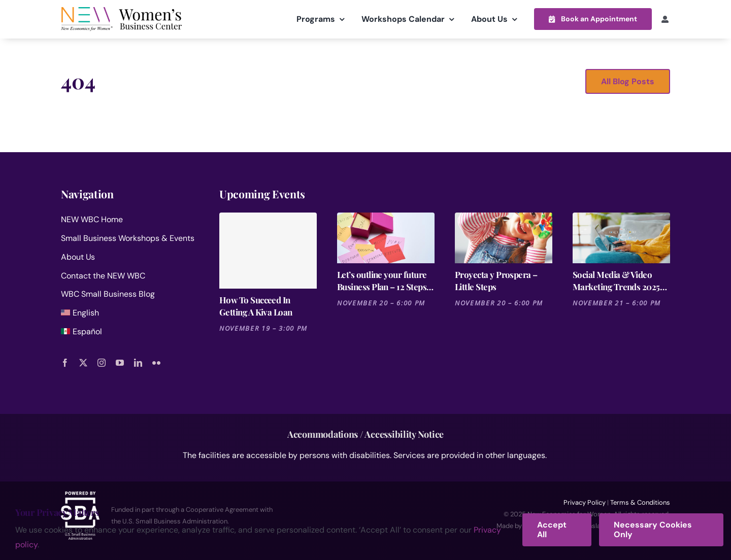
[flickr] (156, 363)
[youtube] (120, 363)
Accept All (552, 530)
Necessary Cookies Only (653, 530)
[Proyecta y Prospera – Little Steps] (504, 238)
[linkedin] (138, 363)
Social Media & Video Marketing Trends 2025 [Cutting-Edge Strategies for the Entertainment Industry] (618, 281)
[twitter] (83, 363)
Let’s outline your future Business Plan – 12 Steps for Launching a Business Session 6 (383, 281)
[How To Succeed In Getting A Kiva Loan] (268, 251)
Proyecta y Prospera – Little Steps (496, 281)
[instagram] (102, 363)
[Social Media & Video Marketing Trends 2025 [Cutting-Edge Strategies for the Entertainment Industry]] (621, 238)
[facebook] (65, 363)
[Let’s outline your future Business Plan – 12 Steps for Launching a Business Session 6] (386, 238)
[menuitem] (128, 315)
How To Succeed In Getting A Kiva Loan (256, 306)
